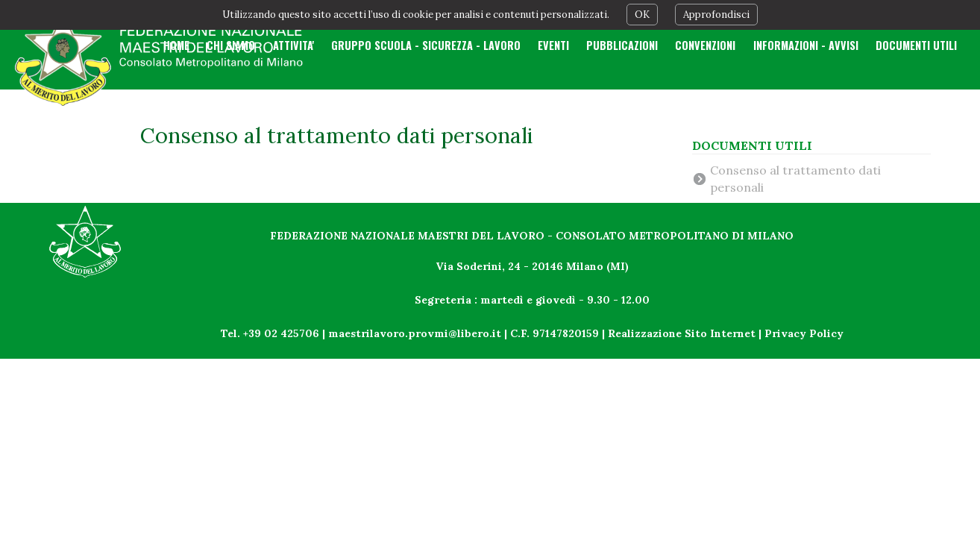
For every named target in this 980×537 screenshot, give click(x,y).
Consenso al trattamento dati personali (795, 178)
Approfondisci (716, 15)
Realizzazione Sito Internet (682, 333)
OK (642, 15)
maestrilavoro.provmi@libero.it (415, 333)
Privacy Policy (804, 333)
